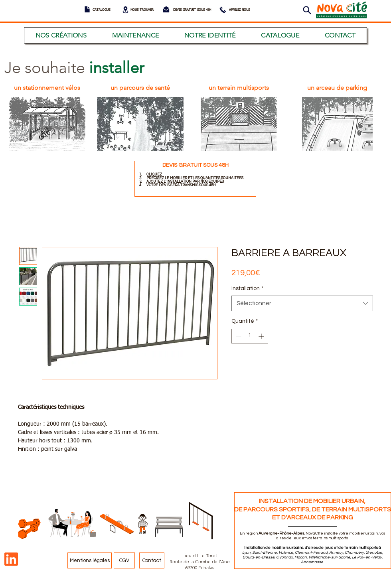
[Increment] (262, 336)
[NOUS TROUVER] (142, 10)
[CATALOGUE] (101, 10)
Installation (247, 288)
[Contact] (152, 560)
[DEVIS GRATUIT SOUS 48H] (192, 10)
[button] (307, 10)
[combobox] (302, 303)
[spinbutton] (250, 336)
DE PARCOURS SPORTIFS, (273, 509)
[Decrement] (238, 336)
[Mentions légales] (90, 560)
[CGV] (124, 560)
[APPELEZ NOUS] (239, 10)
